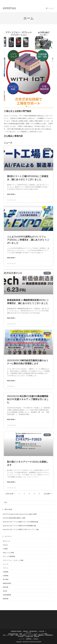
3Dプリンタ (6, 541)
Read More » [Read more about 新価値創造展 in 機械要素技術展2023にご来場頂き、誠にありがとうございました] (11, 318)
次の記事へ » (48, 494)
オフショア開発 (32, 635)
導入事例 (6, 579)
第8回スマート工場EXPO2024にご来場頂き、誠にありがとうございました (28, 178)
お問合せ (36, 639)
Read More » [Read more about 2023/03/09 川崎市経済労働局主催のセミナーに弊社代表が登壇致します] (11, 381)
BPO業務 (20, 636)
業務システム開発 (20, 635)
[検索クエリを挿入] (28, 502)
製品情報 (6, 599)
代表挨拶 (19, 631)
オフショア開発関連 (9, 556)
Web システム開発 (8, 635)
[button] (6, 69)
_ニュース (21, 639)
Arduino (5, 545)
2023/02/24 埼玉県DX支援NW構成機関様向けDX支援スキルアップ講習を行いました (28, 399)
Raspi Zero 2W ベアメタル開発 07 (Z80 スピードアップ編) (21, 529)
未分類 (5, 591)
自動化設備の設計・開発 (15, 634)
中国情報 (6, 572)
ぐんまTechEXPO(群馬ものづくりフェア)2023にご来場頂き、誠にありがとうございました (28, 240)
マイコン (6, 568)
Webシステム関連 (8, 553)
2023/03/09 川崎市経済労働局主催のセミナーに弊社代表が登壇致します (28, 362)
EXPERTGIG (9, 8)
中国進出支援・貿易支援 (32, 636)
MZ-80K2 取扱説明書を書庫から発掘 (14, 518)
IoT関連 (5, 549)
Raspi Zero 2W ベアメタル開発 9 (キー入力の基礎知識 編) (20, 522)
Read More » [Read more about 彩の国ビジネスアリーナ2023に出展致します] (11, 482)
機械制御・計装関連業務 (45, 635)
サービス (29, 633)
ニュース (6, 564)
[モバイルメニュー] (50, 8)
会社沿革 (42, 631)
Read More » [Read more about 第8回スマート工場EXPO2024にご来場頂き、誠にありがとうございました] (11, 194)
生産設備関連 (7, 595)
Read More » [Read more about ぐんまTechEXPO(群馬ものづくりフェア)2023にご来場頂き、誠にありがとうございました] (11, 258)
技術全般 (6, 587)
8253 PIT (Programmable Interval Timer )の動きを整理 (20, 514)
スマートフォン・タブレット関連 (13, 560)
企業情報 (13, 631)
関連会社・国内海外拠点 (30, 631)
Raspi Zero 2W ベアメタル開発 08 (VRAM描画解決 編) (19, 526)
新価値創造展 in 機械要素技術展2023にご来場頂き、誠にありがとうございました (28, 301)
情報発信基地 (7, 583)
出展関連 (6, 576)
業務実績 (29, 639)
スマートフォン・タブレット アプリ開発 (36, 634)
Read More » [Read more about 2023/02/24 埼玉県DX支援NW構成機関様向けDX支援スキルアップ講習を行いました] (11, 419)
